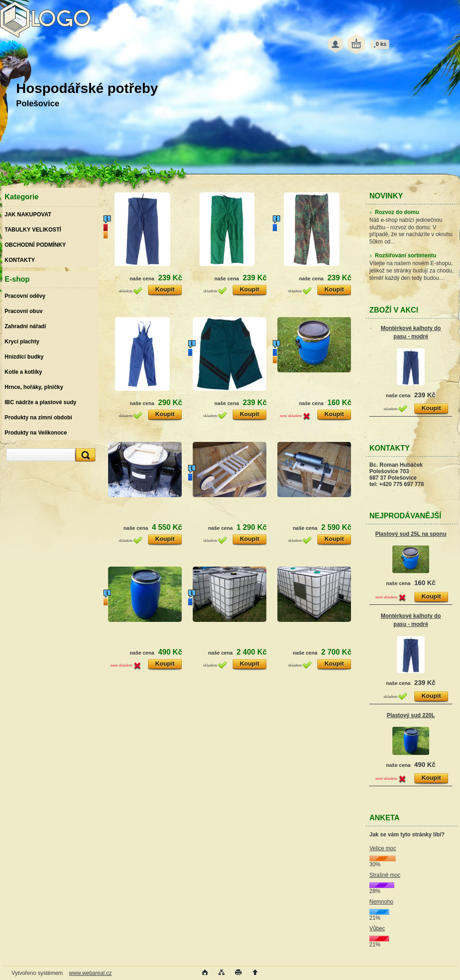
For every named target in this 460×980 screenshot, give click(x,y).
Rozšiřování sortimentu (403, 255)
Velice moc (383, 848)
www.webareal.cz (90, 973)
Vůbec (377, 928)
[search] (84, 455)
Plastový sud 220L (411, 715)
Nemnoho (381, 902)
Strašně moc (385, 875)
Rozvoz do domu (394, 212)
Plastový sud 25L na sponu (411, 534)
